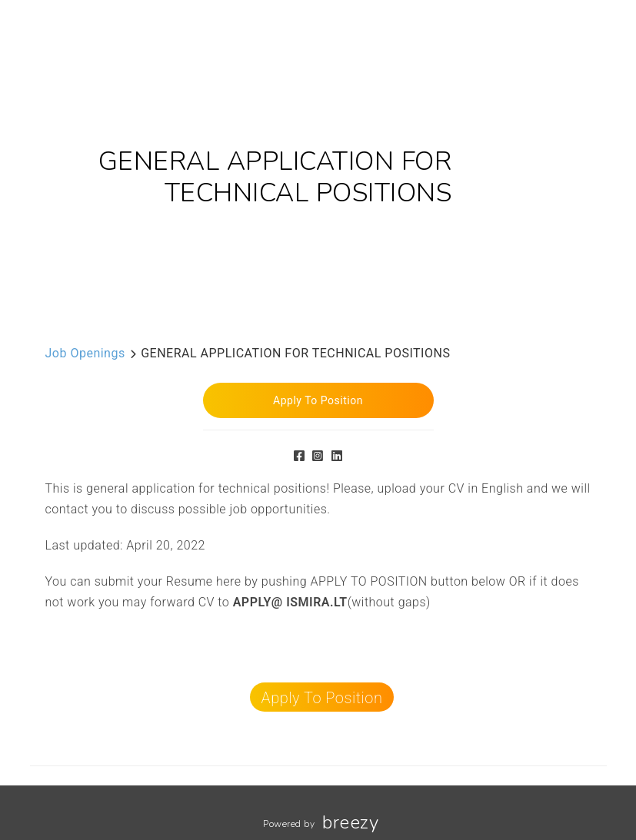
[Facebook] (300, 456)
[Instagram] (318, 456)
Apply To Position (322, 698)
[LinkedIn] (337, 456)
